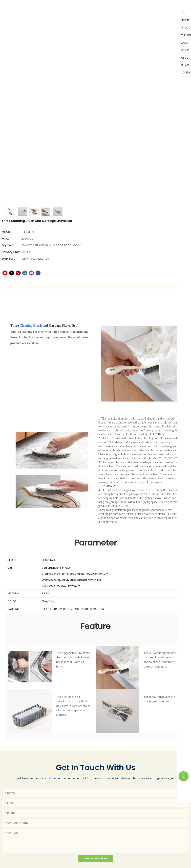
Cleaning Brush (31, 325)
